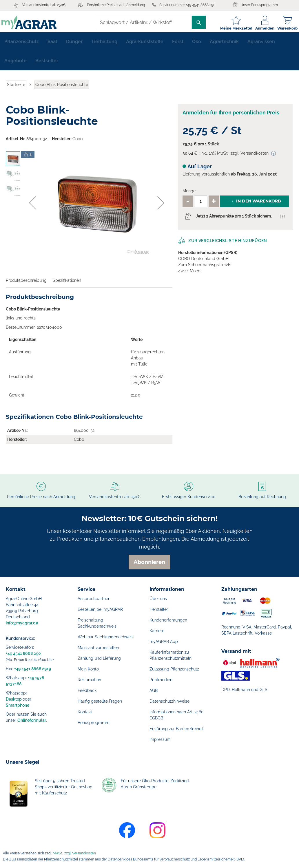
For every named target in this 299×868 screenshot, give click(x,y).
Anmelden (260, 28)
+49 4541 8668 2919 (33, 669)
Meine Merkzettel (232, 28)
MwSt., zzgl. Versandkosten (74, 853)
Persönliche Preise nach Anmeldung (116, 5)
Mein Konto (88, 669)
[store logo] (33, 22)
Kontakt (85, 712)
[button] (32, 206)
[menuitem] (22, 45)
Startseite (16, 88)
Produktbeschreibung (26, 284)
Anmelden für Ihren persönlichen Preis (231, 116)
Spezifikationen (67, 284)
